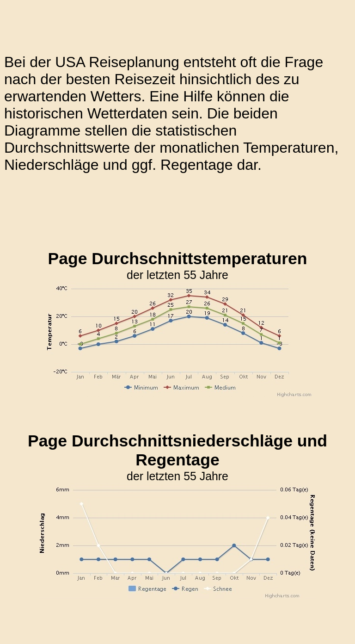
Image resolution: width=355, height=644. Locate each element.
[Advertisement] (172, 211)
